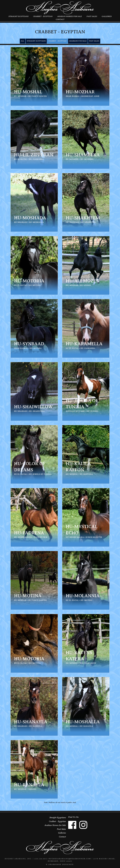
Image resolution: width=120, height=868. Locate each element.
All (23, 41)
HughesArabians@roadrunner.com (70, 859)
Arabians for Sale (78, 41)
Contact (60, 19)
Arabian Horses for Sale (70, 16)
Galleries (107, 16)
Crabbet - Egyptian (43, 16)
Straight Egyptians (18, 16)
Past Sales (92, 16)
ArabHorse (55, 864)
